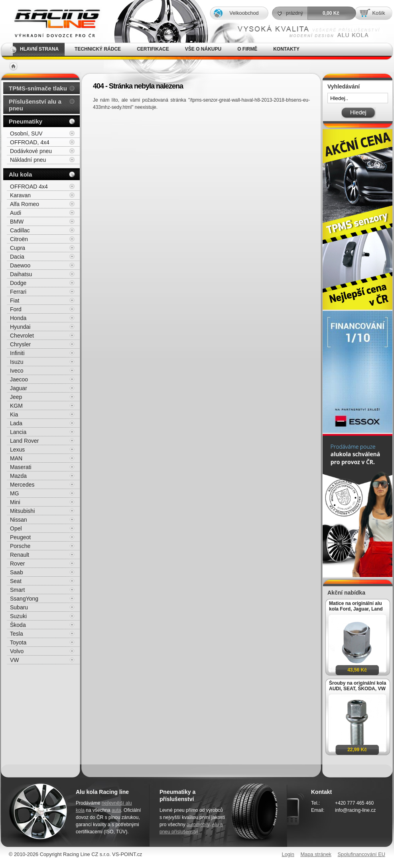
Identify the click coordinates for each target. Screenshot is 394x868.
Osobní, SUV (26, 134)
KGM (16, 406)
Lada (16, 423)
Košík (378, 13)
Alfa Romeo (25, 204)
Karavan (20, 195)
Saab (17, 572)
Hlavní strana (39, 49)
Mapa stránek (316, 854)
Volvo (17, 651)
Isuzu (17, 362)
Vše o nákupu (203, 49)
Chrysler (20, 344)
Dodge (18, 283)
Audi (16, 213)
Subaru (19, 607)
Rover (17, 564)
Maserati (21, 467)
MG (15, 493)
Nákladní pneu (28, 160)
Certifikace (153, 49)
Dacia (17, 257)
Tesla (17, 634)
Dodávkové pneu (31, 151)
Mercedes (22, 485)
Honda (18, 318)
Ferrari (18, 292)
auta (116, 810)
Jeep (16, 397)
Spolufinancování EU (361, 854)
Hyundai (20, 327)
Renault (20, 555)
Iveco (17, 371)
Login (288, 854)
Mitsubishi (22, 511)
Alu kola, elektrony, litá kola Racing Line (52, 21)
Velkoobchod (244, 13)
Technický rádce (98, 49)
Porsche (20, 546)
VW (15, 660)
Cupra (18, 248)
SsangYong (24, 599)
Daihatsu (21, 274)
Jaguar (19, 388)
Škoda (18, 625)
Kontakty (286, 49)
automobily (198, 825)
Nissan (19, 520)
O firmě (247, 49)
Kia (14, 414)
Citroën (19, 239)
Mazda (18, 476)
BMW (17, 222)
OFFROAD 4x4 (29, 187)
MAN (16, 458)
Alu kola (20, 174)
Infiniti (17, 353)
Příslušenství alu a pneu (35, 105)
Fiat (15, 300)
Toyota (18, 642)
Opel (16, 528)
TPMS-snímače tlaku (38, 88)
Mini (15, 502)
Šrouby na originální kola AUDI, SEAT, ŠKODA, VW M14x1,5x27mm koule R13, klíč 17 (358, 686)
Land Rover (24, 441)
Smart (17, 590)
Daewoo (20, 265)
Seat (16, 581)
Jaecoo (19, 379)
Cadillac (20, 230)
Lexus (17, 450)
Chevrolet (22, 336)
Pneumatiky (26, 121)
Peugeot (20, 537)
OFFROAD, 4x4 (30, 142)
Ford (16, 309)
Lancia (18, 432)
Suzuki (18, 616)
